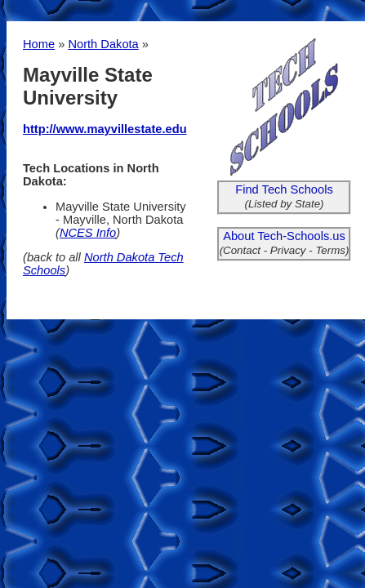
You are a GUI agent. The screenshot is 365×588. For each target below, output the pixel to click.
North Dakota (103, 44)
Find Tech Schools (284, 189)
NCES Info (88, 233)
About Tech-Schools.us (284, 236)
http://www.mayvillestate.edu (105, 129)
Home (39, 44)
